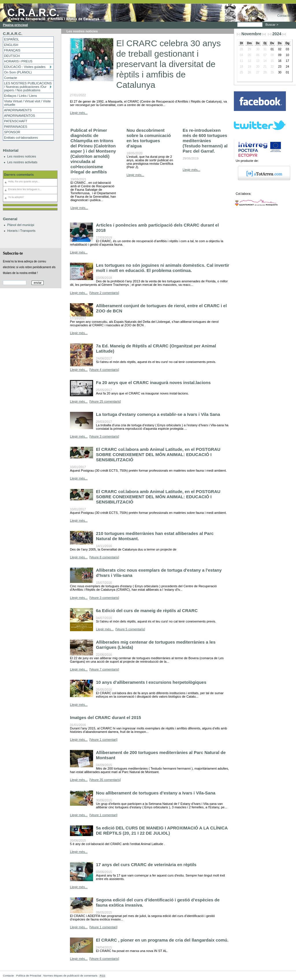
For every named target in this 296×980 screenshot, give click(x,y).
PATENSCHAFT (16, 121)
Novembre (251, 34)
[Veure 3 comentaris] (104, 436)
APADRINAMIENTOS (20, 116)
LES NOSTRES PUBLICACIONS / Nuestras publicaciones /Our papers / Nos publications (28, 87)
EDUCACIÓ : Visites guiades (25, 67)
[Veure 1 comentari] (103, 740)
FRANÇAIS (12, 50)
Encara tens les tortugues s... (25, 189)
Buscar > (272, 25)
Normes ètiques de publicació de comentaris (70, 976)
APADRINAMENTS (18, 110)
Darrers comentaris (19, 175)
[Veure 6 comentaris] (104, 959)
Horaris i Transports (21, 231)
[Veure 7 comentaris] (104, 669)
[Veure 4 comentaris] (104, 370)
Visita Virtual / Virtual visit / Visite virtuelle (27, 103)
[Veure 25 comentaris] (105, 401)
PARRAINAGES (16, 127)
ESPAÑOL (12, 39)
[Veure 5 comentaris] (130, 629)
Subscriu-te (13, 253)
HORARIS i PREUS (18, 61)
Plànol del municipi (21, 225)
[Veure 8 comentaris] (104, 557)
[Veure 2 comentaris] (104, 293)
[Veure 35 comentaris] (105, 780)
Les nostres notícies (22, 156)
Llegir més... (79, 113)
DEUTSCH (12, 56)
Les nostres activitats (22, 162)
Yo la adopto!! (16, 197)
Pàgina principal (15, 25)
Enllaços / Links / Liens (21, 96)
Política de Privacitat (29, 976)
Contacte (284, 16)
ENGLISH (11, 45)
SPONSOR (12, 132)
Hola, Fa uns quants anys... (24, 181)
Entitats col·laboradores (21, 138)
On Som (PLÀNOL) (18, 72)
